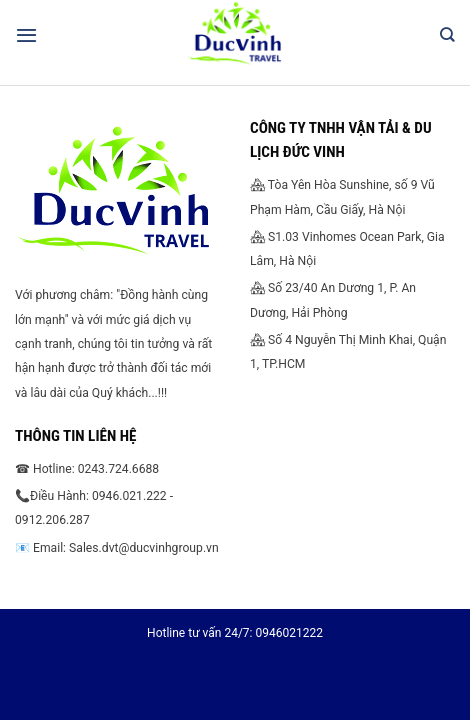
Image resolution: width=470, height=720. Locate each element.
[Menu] (26, 35)
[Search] (447, 35)
